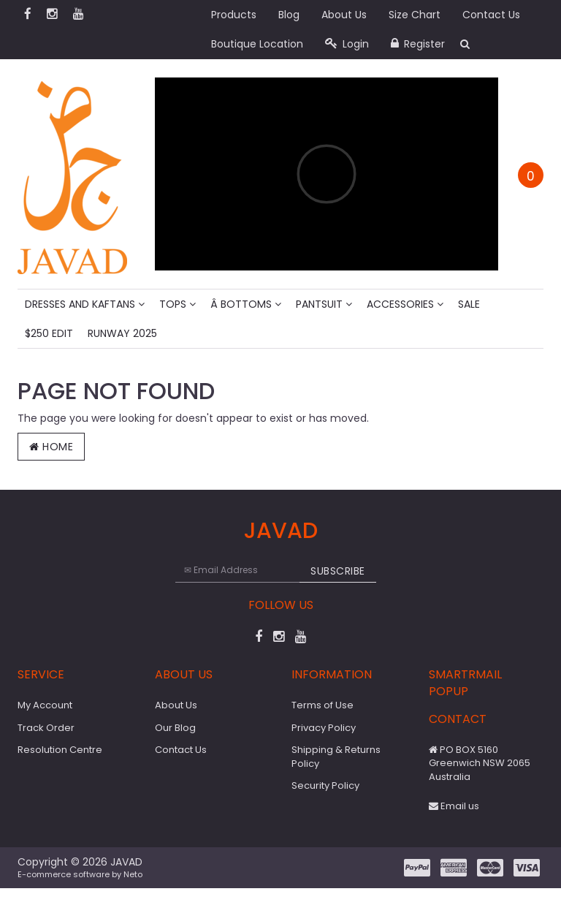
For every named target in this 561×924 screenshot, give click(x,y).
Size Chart (415, 15)
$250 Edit (49, 333)
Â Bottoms (246, 304)
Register (418, 44)
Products (234, 15)
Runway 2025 (122, 333)
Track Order (46, 728)
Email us (454, 806)
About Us (344, 15)
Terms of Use (323, 705)
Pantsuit (324, 304)
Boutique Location (257, 44)
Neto (133, 874)
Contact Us (491, 15)
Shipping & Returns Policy (336, 757)
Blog (289, 15)
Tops (178, 304)
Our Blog (175, 728)
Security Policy (325, 785)
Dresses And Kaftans (85, 304)
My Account (45, 705)
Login (347, 44)
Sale (469, 304)
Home (51, 447)
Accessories (405, 304)
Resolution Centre (60, 750)
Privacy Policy (324, 728)
